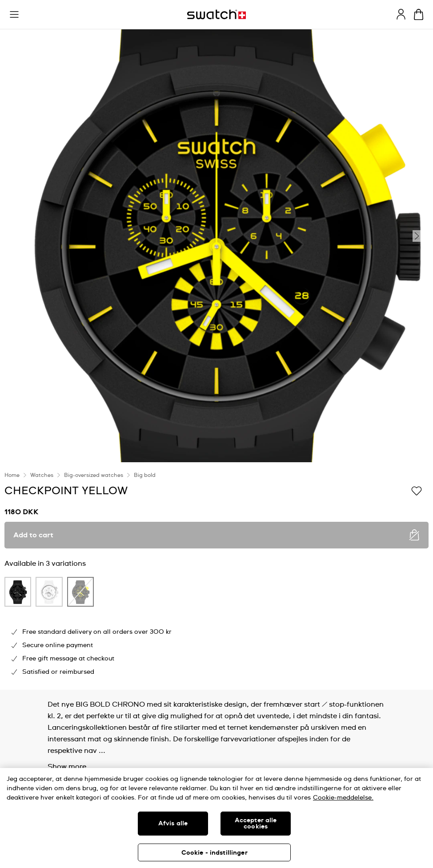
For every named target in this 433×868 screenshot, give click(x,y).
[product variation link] (18, 592)
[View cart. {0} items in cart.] (419, 14)
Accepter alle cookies (256, 824)
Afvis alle (173, 824)
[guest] (401, 14)
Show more (67, 767)
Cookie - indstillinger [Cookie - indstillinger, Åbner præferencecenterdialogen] (214, 853)
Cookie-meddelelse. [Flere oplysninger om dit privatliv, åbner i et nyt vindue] (343, 798)
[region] (216, 818)
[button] (14, 15)
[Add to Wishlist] (417, 490)
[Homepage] (216, 14)
